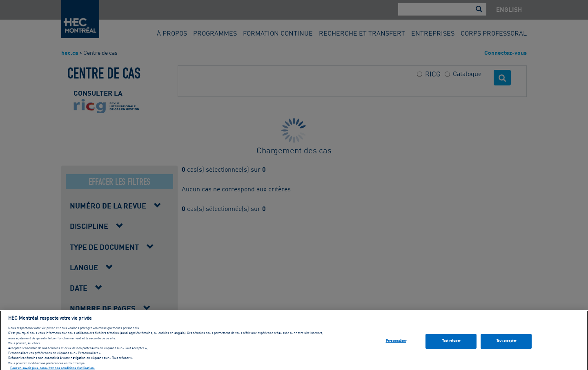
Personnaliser (396, 344)
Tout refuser (451, 344)
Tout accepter (506, 344)
